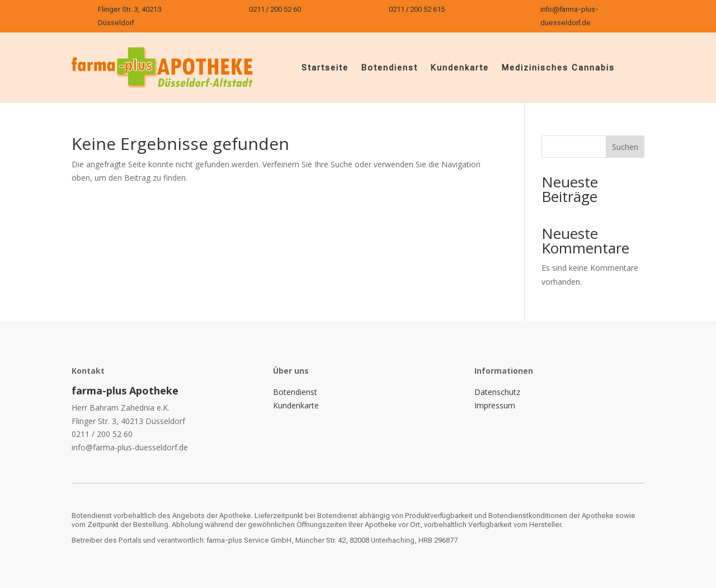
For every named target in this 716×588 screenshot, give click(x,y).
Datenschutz (497, 392)
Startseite (325, 68)
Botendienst (389, 68)
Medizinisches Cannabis (558, 68)
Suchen (625, 147)
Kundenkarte (460, 68)
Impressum (495, 405)
